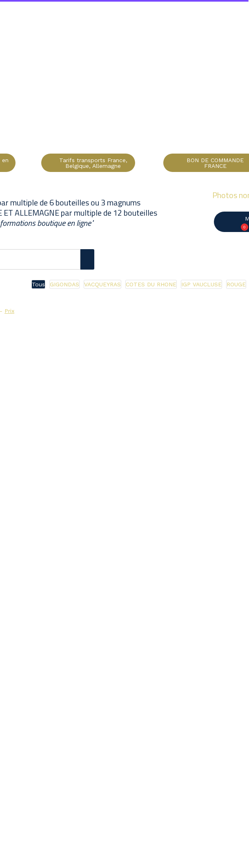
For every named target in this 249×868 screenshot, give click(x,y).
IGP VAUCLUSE (201, 284)
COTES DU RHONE (151, 284)
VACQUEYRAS (102, 284)
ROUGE (236, 284)
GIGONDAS (64, 284)
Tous (38, 284)
